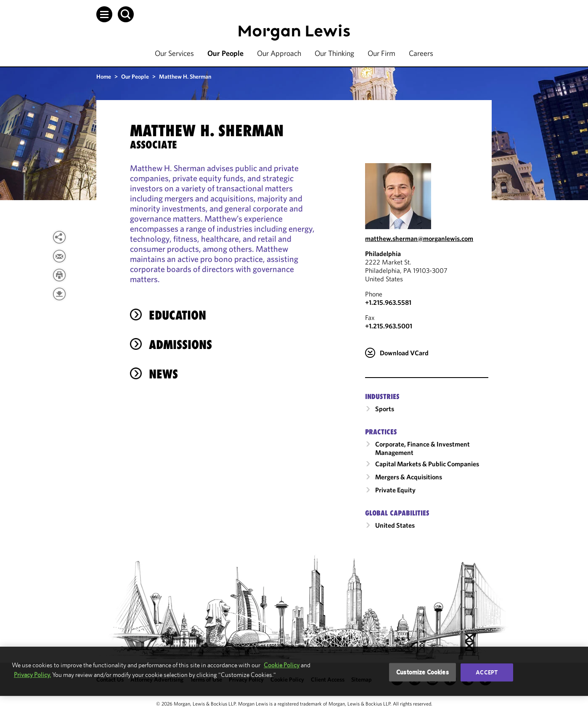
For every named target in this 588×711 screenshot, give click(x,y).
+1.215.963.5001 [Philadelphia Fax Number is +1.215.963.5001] (389, 326)
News (163, 374)
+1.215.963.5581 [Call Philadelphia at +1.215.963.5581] (388, 302)
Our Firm (381, 53)
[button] (104, 14)
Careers (421, 53)
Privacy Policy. (32, 675)
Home (104, 77)
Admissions (180, 345)
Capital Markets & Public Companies (427, 464)
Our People (225, 53)
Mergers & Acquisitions (409, 477)
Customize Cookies (422, 672)
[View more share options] (59, 237)
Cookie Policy (282, 665)
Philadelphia (383, 254)
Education (177, 315)
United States (395, 525)
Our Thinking (334, 53)
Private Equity (395, 490)
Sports (385, 409)
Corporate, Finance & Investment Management (422, 448)
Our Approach (279, 53)
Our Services (174, 53)
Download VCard (404, 353)
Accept (487, 672)
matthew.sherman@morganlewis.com (419, 238)
